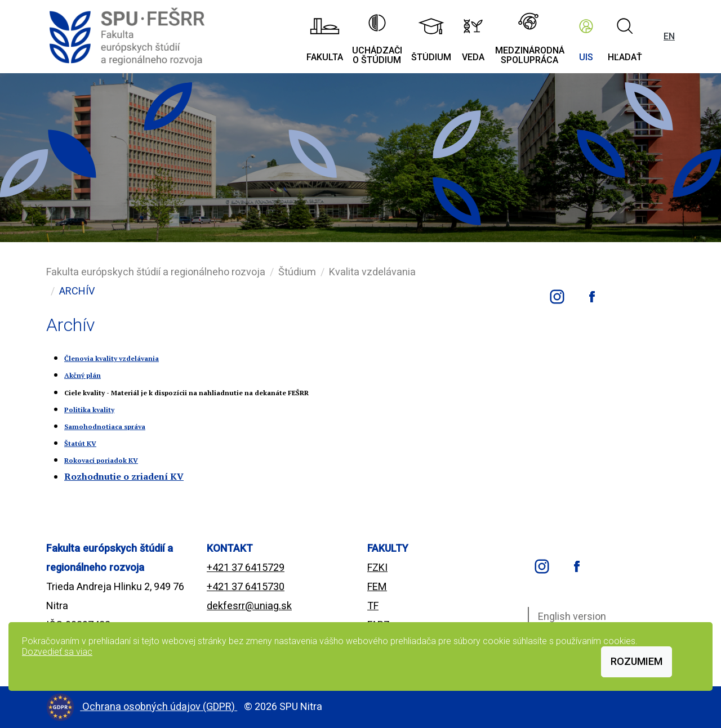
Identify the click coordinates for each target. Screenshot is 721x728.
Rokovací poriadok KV (101, 460)
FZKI (377, 567)
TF (373, 606)
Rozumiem (637, 661)
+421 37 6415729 (246, 567)
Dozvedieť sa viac (57, 652)
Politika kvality (89, 410)
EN (669, 36)
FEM (377, 586)
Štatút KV (80, 443)
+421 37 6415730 (246, 586)
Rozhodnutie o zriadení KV (124, 476)
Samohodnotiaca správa (105, 426)
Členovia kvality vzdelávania (112, 358)
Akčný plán (83, 375)
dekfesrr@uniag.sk (249, 606)
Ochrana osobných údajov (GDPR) (160, 706)
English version (572, 616)
